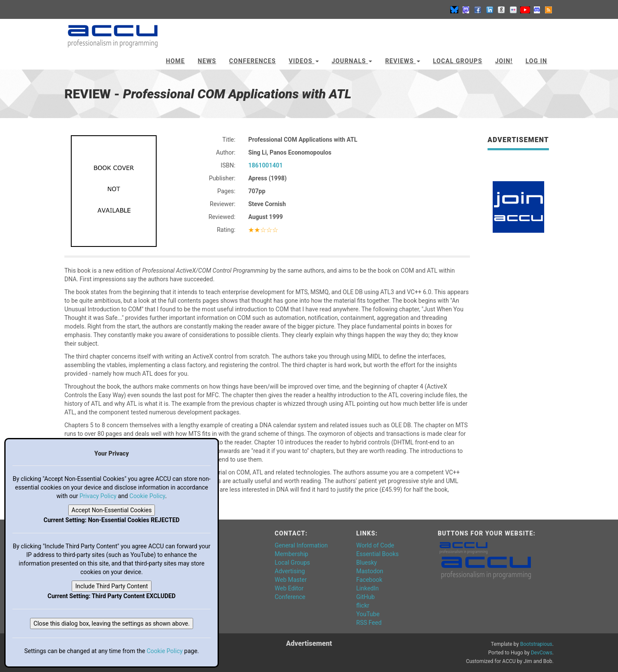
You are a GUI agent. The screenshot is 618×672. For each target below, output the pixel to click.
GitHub (365, 597)
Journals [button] (352, 61)
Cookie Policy (147, 496)
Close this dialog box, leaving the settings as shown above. (112, 623)
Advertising (290, 571)
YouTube (368, 614)
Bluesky (367, 563)
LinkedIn (368, 588)
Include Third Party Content (111, 586)
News (207, 61)
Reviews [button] (402, 61)
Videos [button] (304, 61)
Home (176, 61)
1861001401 (265, 165)
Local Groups (458, 61)
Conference (290, 597)
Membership (291, 554)
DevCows (542, 653)
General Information (301, 545)
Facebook (369, 580)
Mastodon (370, 571)
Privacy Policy (98, 496)
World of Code (375, 545)
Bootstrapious (536, 644)
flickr (363, 605)
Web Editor (289, 588)
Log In (536, 61)
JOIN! (504, 61)
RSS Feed (369, 623)
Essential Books (377, 554)
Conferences (253, 61)
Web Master (291, 580)
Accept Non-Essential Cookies (112, 510)
